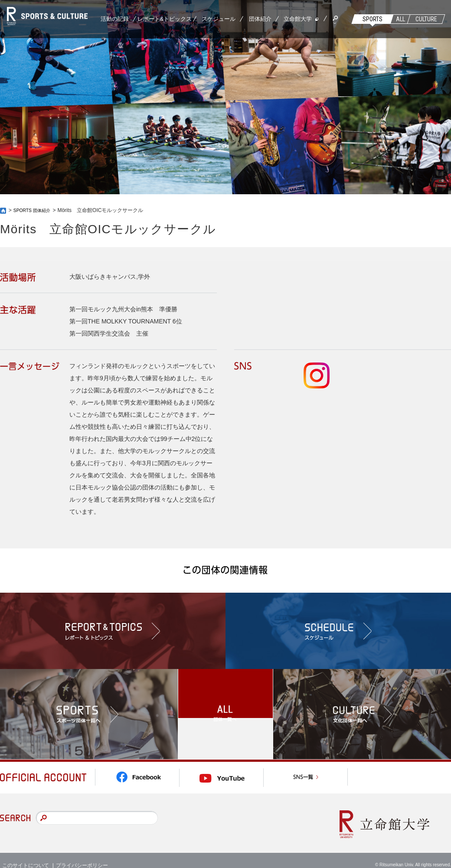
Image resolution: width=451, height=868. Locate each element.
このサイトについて (26, 855)
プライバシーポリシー (82, 855)
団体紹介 (260, 19)
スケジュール (219, 19)
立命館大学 (298, 19)
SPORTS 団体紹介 (35, 210)
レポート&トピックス (165, 19)
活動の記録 (115, 19)
